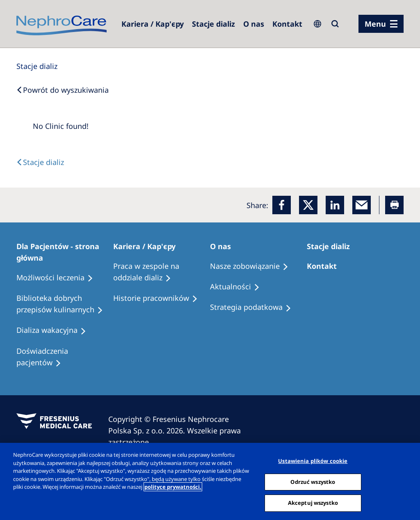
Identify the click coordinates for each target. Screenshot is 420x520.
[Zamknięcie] (407, 481)
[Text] (40, 162)
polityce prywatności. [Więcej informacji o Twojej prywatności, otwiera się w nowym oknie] (173, 487)
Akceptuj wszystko (313, 503)
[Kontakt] (287, 24)
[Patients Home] (65, 252)
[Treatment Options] (58, 278)
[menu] (381, 24)
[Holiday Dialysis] (55, 330)
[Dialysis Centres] (153, 24)
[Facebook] (282, 205)
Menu (375, 24)
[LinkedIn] (335, 205)
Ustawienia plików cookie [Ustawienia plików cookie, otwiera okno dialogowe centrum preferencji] (313, 461)
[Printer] (394, 205)
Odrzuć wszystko (313, 482)
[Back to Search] (63, 90)
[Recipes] (65, 304)
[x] (308, 205)
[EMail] (362, 205)
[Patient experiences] (65, 357)
